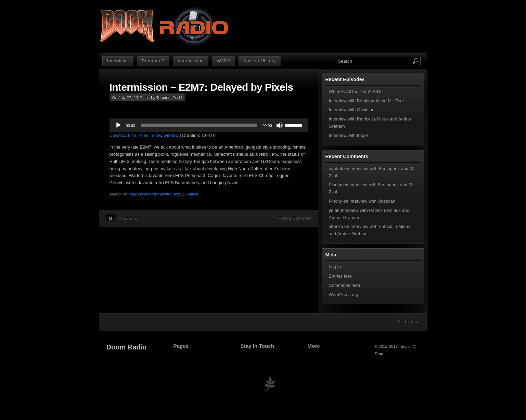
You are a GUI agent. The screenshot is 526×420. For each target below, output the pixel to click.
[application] (209, 125)
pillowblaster (149, 194)
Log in (335, 267)
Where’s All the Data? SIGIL (357, 92)
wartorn (192, 194)
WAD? (223, 61)
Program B (153, 61)
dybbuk (336, 169)
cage (133, 194)
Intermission (191, 61)
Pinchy (336, 185)
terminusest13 (173, 194)
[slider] (199, 125)
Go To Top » (409, 322)
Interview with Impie (348, 135)
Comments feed (345, 285)
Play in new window (159, 135)
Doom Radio (127, 347)
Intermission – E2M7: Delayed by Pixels (201, 87)
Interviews (118, 61)
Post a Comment (295, 218)
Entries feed (341, 276)
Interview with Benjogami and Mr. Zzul (366, 101)
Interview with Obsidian (352, 110)
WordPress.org (344, 295)
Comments (130, 219)
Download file (123, 135)
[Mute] (280, 125)
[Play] (118, 125)
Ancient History (260, 61)
